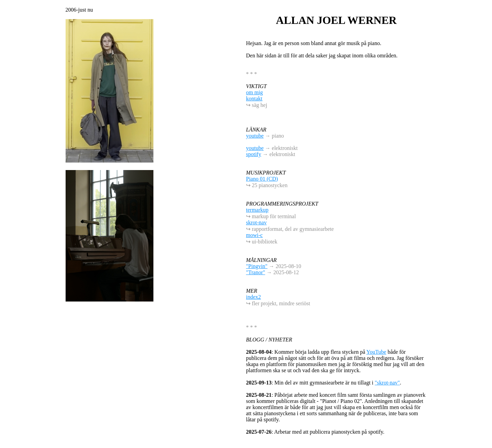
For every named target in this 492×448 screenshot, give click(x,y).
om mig (254, 92)
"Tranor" (256, 272)
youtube (255, 136)
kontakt (254, 99)
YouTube (376, 352)
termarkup (257, 210)
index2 (254, 297)
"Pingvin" (257, 266)
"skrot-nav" (387, 383)
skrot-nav (256, 222)
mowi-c (254, 235)
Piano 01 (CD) (262, 179)
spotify (254, 154)
